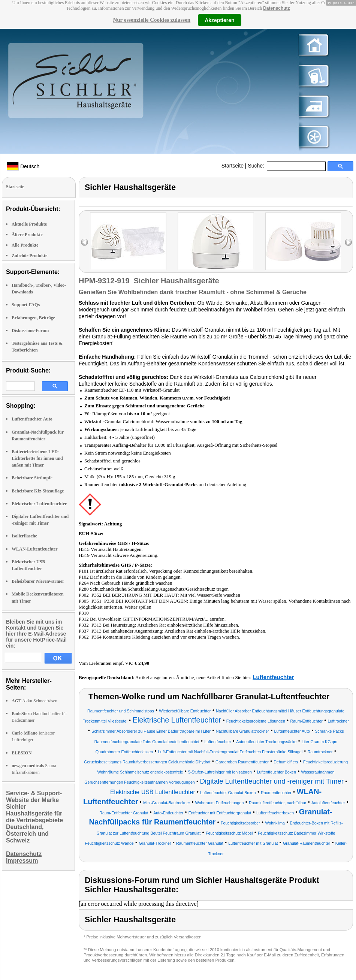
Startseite (233, 166)
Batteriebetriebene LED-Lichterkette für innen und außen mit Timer (37, 458)
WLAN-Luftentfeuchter (35, 549)
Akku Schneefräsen (34, 701)
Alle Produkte (25, 245)
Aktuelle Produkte (29, 224)
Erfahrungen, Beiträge (33, 318)
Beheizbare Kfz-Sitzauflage (38, 491)
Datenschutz (276, 8)
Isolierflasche (24, 536)
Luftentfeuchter (273, 677)
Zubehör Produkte (29, 256)
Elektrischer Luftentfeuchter (39, 504)
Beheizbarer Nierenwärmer (38, 581)
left (85, 242)
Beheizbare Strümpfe (32, 478)
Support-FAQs (26, 305)
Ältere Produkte (27, 235)
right (348, 242)
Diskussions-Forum (30, 331)
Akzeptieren (219, 20)
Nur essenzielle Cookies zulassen (152, 20)
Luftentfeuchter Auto (32, 419)
